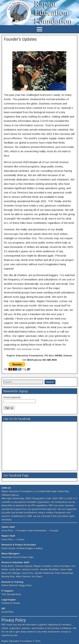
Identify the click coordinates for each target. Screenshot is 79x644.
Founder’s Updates (20, 39)
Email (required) (13, 397)
